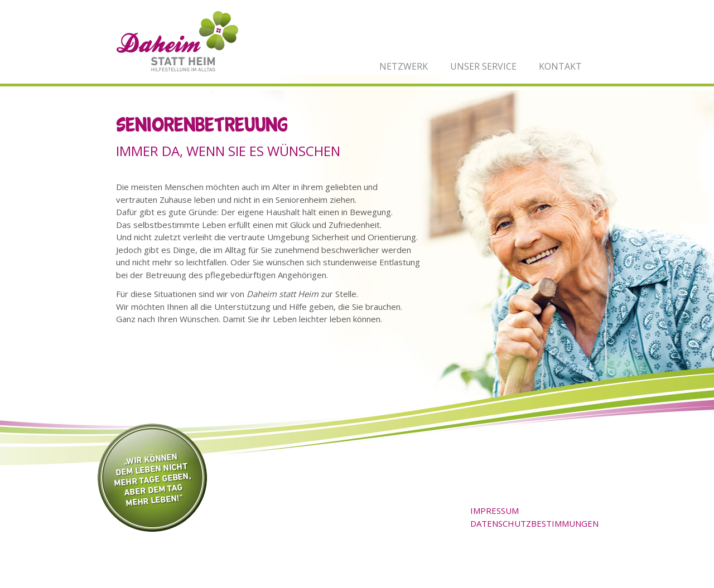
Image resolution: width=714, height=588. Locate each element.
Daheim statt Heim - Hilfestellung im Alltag (177, 42)
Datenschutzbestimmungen (534, 523)
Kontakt (560, 66)
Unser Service (483, 66)
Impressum (495, 511)
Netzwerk (404, 66)
